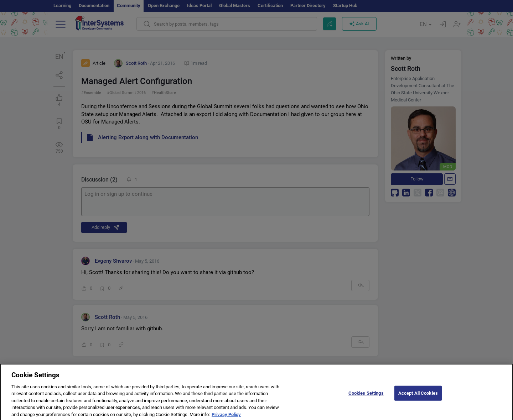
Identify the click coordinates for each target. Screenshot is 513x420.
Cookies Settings (366, 397)
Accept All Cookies (418, 397)
